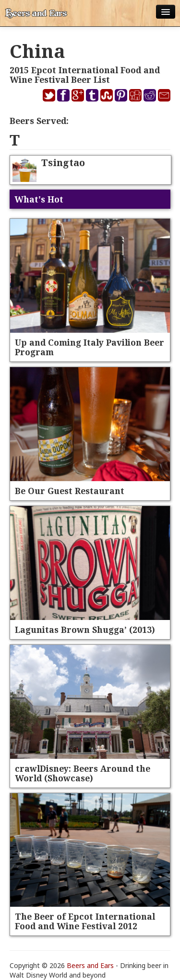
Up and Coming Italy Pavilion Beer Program (90, 347)
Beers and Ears (90, 965)
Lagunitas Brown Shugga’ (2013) (85, 630)
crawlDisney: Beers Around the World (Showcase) (83, 773)
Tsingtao (63, 163)
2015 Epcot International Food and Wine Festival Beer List (85, 75)
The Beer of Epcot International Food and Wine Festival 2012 (85, 921)
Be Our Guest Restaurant (70, 491)
